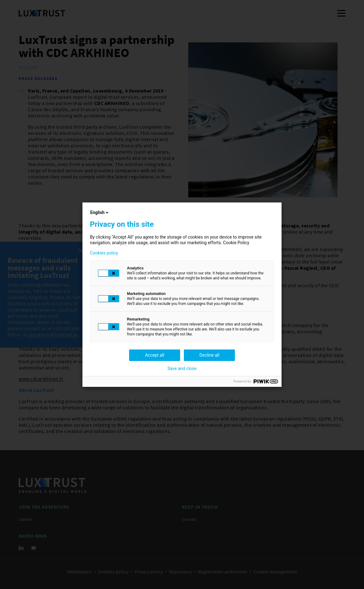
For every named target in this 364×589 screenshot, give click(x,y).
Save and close (182, 368)
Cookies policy (104, 253)
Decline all (209, 355)
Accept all (155, 355)
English (100, 212)
